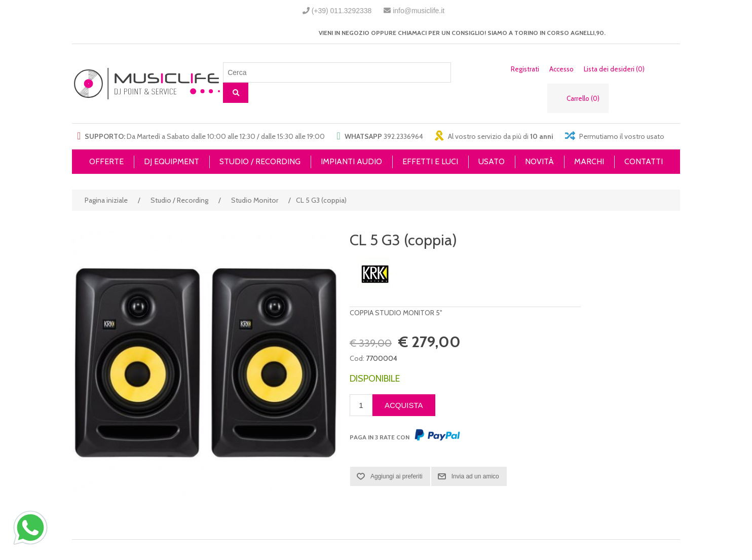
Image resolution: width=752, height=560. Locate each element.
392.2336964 (403, 136)
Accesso (561, 69)
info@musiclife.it (419, 11)
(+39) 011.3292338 (342, 11)
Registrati (525, 69)
